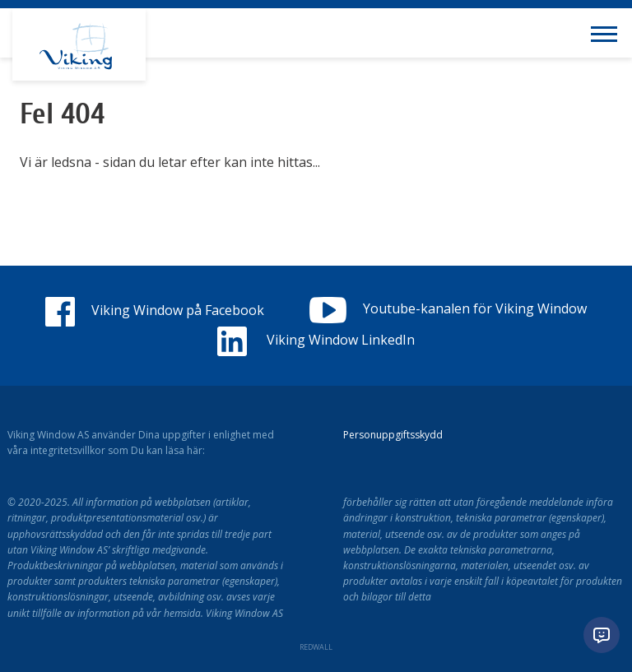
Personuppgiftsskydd (393, 435)
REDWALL (316, 647)
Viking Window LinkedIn (316, 340)
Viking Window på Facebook (155, 310)
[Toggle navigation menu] (607, 33)
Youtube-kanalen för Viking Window (448, 308)
